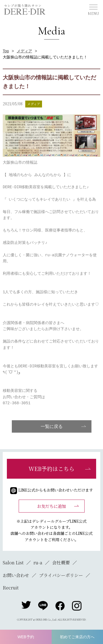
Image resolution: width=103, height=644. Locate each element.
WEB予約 (26, 637)
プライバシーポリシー (61, 575)
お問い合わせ (16, 575)
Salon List (13, 563)
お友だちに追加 (51, 506)
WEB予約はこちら (51, 469)
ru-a (38, 563)
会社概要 (61, 563)
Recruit (11, 588)
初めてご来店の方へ (77, 637)
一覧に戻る (52, 426)
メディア (24, 51)
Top (6, 51)
